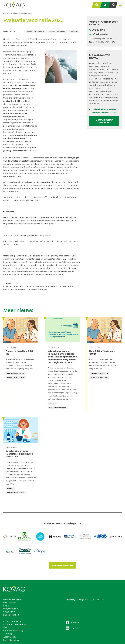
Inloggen (106, 5)
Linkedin (75, 628)
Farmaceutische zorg (57, 31)
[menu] (120, 5)
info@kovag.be (100, 34)
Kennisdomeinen (11, 640)
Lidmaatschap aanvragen (104, 121)
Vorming (7, 627)
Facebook (76, 622)
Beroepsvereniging (12, 621)
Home (6, 13)
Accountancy (10, 637)
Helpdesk (98, 5)
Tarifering (8, 633)
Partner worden (63, 565)
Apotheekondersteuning (15, 624)
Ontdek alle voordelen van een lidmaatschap (104, 111)
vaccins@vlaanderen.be (36, 289)
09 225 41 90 (98, 30)
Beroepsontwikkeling (36, 31)
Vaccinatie (73, 31)
